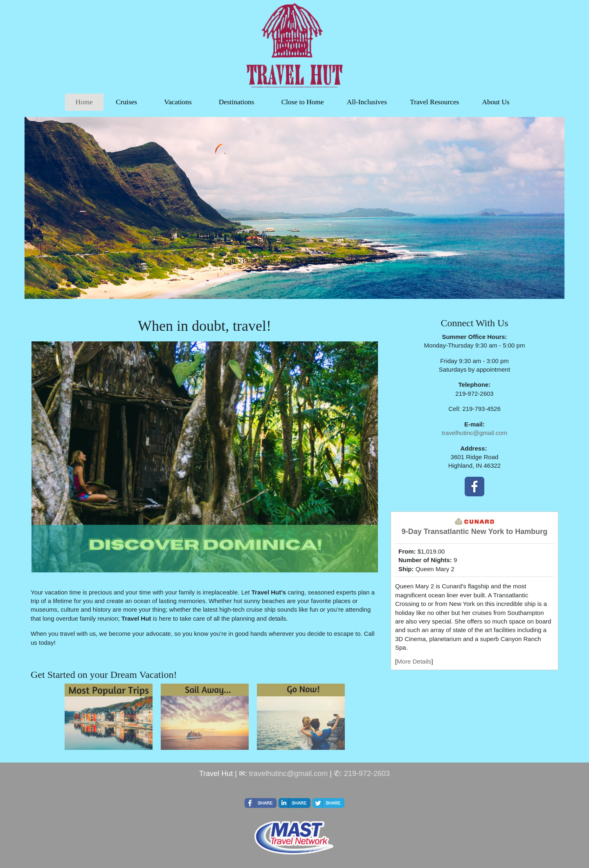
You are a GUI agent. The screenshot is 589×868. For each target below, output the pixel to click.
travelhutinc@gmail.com (474, 433)
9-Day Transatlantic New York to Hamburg (474, 532)
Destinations (237, 102)
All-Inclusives (367, 102)
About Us (496, 102)
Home (84, 102)
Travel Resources (434, 102)
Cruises (126, 102)
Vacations (178, 102)
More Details (414, 661)
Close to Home (303, 102)
